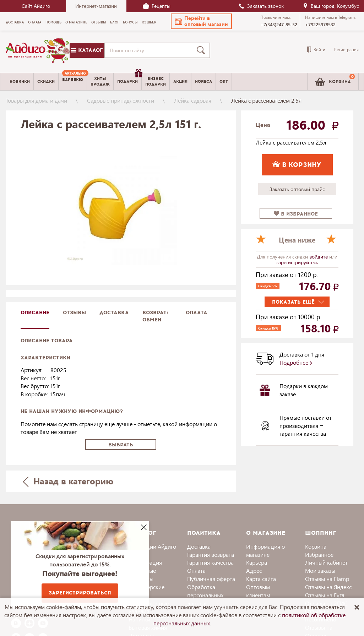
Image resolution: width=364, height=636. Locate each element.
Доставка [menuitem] (15, 22)
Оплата (197, 313)
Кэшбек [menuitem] (149, 22)
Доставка (199, 546)
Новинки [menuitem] (20, 81)
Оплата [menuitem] (35, 22)
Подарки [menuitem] (129, 79)
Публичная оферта (211, 579)
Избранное (319, 555)
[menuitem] (73, 82)
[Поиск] (202, 50)
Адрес (254, 570)
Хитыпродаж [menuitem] (100, 81)
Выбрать (121, 445)
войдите (319, 257)
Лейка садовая (193, 100)
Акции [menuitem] (180, 81)
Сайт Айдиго (36, 6)
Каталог (87, 50)
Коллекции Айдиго (152, 546)
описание (35, 313)
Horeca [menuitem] (203, 81)
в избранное (296, 214)
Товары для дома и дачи (36, 100)
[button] (201, 21)
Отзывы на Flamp (327, 579)
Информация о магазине (265, 550)
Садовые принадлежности (121, 100)
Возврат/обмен (156, 316)
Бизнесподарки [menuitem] (156, 81)
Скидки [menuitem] (46, 81)
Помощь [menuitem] (53, 22)
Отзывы (74, 313)
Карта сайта (261, 579)
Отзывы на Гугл (325, 595)
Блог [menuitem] (115, 22)
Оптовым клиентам (258, 591)
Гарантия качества (210, 562)
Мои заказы (320, 570)
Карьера (257, 562)
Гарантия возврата (211, 555)
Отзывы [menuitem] (99, 22)
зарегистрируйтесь (297, 262)
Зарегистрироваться (80, 593)
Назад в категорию (68, 481)
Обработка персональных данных (205, 595)
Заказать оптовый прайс (297, 189)
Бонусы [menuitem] (130, 22)
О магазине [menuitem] (76, 22)
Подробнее (296, 362)
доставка (114, 313)
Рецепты (157, 6)
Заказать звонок (261, 6)
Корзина (316, 546)
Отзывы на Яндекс (328, 587)
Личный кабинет (326, 562)
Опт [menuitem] (224, 81)
